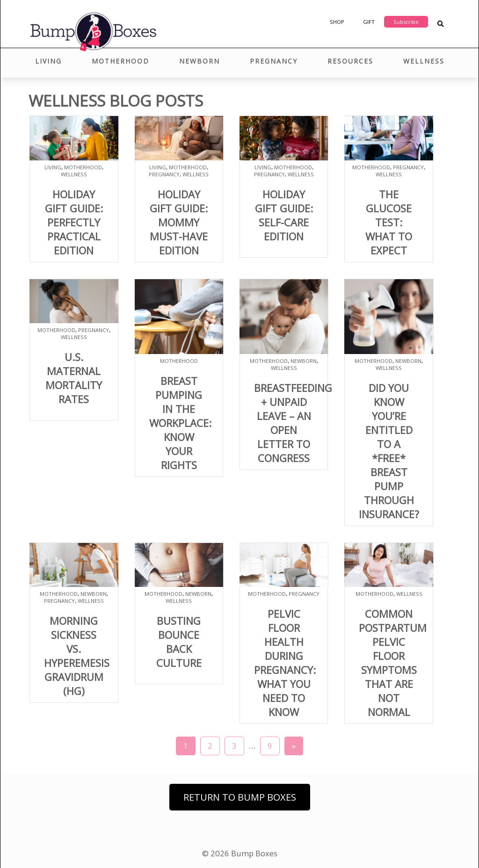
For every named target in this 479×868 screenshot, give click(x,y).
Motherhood (120, 61)
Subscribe (406, 22)
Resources (350, 61)
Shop (337, 22)
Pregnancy (274, 61)
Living (48, 61)
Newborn (200, 61)
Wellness (424, 61)
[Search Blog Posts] (440, 24)
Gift (369, 22)
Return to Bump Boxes (240, 797)
